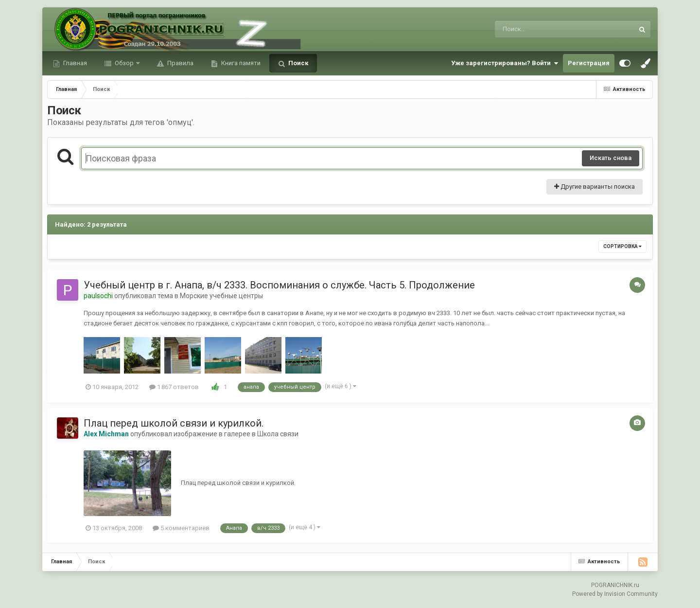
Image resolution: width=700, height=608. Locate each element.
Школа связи (278, 434)
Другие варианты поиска (595, 187)
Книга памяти (240, 63)
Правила (180, 63)
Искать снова (611, 158)
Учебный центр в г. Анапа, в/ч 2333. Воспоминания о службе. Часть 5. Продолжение (279, 285)
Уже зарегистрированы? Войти (505, 63)
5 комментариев (181, 528)
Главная (74, 63)
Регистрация (589, 63)
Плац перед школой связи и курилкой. (174, 423)
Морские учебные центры (221, 296)
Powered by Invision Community (615, 594)
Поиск (297, 63)
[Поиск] (546, 29)
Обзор (124, 63)
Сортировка (622, 246)
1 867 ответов (174, 387)
